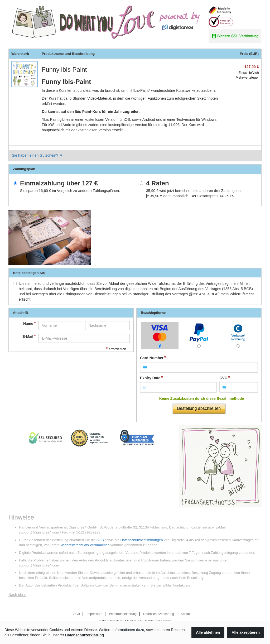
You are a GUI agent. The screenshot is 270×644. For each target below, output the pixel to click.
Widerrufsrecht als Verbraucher (85, 545)
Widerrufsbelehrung (123, 614)
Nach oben (17, 595)
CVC (223, 378)
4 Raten (158, 183)
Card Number (152, 358)
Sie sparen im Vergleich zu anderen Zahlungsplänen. (70, 191)
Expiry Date (150, 378)
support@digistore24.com (39, 532)
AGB (100, 540)
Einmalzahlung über (59, 183)
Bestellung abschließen (199, 408)
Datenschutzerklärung (159, 614)
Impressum (95, 614)
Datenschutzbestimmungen (141, 540)
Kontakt (186, 614)
